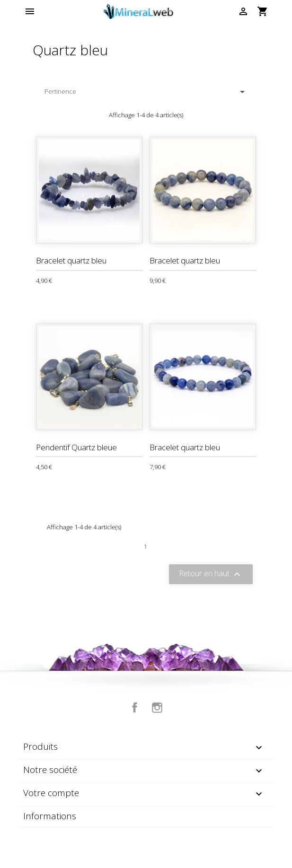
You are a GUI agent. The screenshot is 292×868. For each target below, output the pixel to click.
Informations (50, 816)
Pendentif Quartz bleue (76, 447)
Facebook (135, 708)
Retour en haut (211, 574)
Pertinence (146, 92)
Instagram (157, 708)
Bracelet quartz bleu (71, 260)
